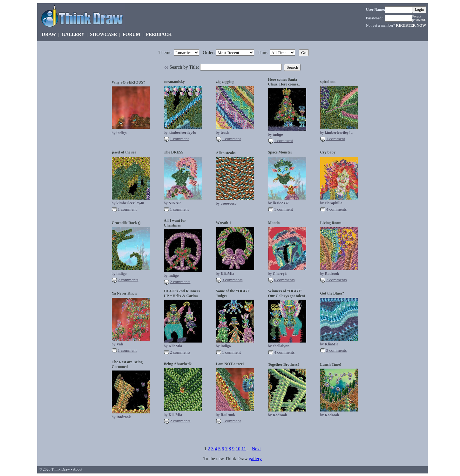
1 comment (179, 139)
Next (257, 449)
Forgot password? (419, 18)
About (78, 469)
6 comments (284, 280)
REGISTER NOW (411, 25)
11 (244, 449)
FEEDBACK (159, 34)
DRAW (49, 34)
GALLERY (73, 34)
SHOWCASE (103, 34)
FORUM (131, 34)
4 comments (337, 209)
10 (238, 449)
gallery (255, 459)
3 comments (232, 280)
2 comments (128, 280)
